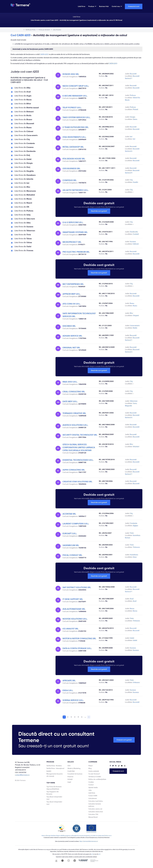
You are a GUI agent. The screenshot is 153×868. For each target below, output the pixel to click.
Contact (91, 785)
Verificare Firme (31, 30)
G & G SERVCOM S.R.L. (73, 222)
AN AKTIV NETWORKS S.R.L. (76, 190)
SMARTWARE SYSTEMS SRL (75, 232)
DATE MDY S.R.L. (70, 401)
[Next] (89, 717)
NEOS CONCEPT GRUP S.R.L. (76, 86)
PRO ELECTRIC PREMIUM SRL (76, 252)
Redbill (49, 771)
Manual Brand (93, 817)
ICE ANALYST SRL (70, 629)
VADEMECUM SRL (71, 545)
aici (92, 854)
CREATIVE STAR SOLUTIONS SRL (77, 482)
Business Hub (104, 6)
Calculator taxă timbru (96, 801)
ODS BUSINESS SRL (71, 169)
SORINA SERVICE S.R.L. (73, 700)
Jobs (90, 790)
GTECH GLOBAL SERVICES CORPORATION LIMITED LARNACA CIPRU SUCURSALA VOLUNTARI (79, 447)
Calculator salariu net (95, 809)
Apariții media (93, 788)
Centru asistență (94, 771)
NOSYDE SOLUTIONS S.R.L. (75, 619)
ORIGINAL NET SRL (71, 348)
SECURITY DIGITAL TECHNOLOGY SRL (80, 435)
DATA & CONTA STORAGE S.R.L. (77, 648)
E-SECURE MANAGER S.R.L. (75, 96)
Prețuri (91, 766)
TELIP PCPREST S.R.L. (72, 108)
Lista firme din (22, 88)
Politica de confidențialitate (97, 779)
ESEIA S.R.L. (68, 690)
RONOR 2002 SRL (71, 74)
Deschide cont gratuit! (99, 211)
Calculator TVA (93, 814)
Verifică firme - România (54, 766)
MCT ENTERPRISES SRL (73, 284)
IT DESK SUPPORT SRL (73, 599)
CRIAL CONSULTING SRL (74, 392)
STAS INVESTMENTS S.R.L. (74, 137)
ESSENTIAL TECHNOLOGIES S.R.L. (78, 460)
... (85, 717)
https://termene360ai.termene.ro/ (89, 841)
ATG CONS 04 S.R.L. (72, 304)
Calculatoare (93, 798)
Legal (69, 782)
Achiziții (70, 779)
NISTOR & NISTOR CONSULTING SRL (79, 639)
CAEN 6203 (44, 54)
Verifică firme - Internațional (55, 768)
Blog (90, 768)
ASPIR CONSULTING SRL (74, 470)
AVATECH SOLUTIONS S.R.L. (75, 425)
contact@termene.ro (22, 775)
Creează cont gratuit (124, 740)
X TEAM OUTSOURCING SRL (75, 127)
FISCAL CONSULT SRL (72, 555)
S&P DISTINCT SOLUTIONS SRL (77, 587)
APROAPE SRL (69, 681)
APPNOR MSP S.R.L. (72, 294)
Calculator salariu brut (96, 812)
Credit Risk (71, 771)
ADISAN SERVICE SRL (72, 336)
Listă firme (82, 6)
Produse (92, 6)
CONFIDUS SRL (70, 180)
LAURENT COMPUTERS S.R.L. (76, 524)
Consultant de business (75, 774)
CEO (69, 766)
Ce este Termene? (94, 774)
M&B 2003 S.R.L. (70, 382)
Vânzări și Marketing (74, 768)
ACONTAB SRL (69, 514)
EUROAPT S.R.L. (70, 534)
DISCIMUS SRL (69, 326)
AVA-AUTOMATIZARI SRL (74, 609)
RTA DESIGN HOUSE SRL (74, 159)
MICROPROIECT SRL (72, 242)
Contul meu (117, 6)
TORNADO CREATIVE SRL (74, 413)
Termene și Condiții (95, 777)
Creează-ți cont (134, 6)
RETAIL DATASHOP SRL (73, 147)
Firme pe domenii (44, 30)
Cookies (91, 782)
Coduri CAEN (93, 796)
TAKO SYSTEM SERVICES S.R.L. (76, 117)
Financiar (70, 777)
